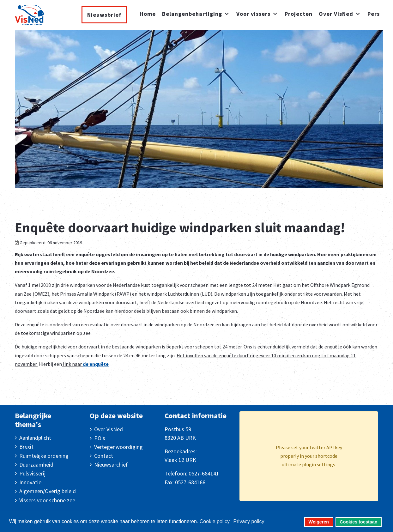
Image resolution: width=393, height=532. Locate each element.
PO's (100, 438)
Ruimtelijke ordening (44, 456)
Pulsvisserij (32, 473)
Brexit (26, 447)
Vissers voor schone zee (47, 500)
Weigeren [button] (319, 522)
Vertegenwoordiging (118, 447)
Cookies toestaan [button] (358, 522)
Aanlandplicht (35, 438)
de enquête (96, 364)
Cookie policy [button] (215, 521)
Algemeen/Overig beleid (48, 491)
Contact (104, 456)
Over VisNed (109, 429)
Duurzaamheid (36, 465)
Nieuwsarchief (111, 465)
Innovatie (30, 482)
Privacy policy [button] (249, 521)
